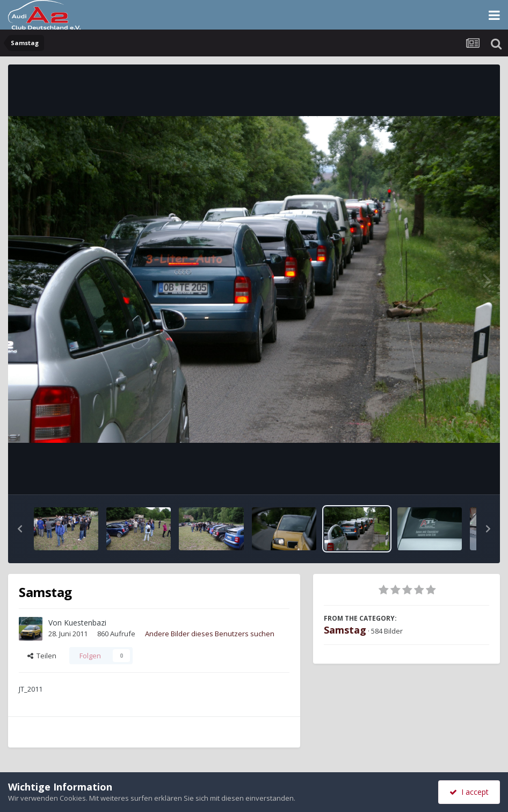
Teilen (42, 656)
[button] (20, 529)
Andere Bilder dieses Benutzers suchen (210, 634)
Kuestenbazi (85, 623)
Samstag (345, 630)
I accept (469, 792)
